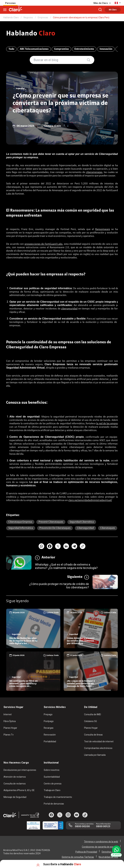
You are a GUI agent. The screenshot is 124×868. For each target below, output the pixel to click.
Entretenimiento (84, 49)
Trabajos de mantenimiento (58, 797)
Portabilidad (50, 741)
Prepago (48, 714)
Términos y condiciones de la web (101, 842)
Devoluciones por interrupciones (20, 770)
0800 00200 (82, 827)
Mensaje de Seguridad (15, 797)
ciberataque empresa (20, 522)
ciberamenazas (94, 172)
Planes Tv (9, 735)
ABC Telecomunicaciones (34, 49)
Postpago (49, 721)
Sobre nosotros (52, 770)
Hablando (31, 34)
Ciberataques (108, 528)
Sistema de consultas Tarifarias (78, 857)
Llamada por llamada (95, 755)
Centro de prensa (53, 784)
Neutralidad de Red (108, 857)
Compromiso (61, 49)
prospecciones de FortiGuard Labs (44, 244)
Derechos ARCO (110, 852)
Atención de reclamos (15, 777)
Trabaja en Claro (52, 790)
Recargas (49, 728)
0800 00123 (103, 827)
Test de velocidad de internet (99, 741)
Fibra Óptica (10, 721)
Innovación (106, 49)
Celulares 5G (90, 721)
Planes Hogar (10, 728)
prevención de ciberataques (55, 528)
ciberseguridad (69, 309)
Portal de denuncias (54, 804)
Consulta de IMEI (93, 714)
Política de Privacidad (86, 852)
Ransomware (103, 229)
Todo (11, 49)
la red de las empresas (109, 424)
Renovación (50, 735)
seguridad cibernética (82, 522)
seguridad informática (21, 528)
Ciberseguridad (85, 528)
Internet (8, 714)
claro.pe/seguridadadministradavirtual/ (90, 500)
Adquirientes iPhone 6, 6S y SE (19, 790)
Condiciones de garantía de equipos (100, 847)
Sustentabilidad (52, 777)
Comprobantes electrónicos (98, 748)
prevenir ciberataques (51, 522)
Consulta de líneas (93, 735)
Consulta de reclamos (15, 784)
